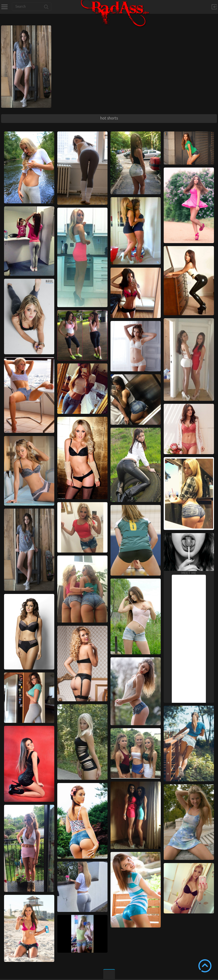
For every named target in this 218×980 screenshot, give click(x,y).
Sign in (214, 7)
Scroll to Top (205, 966)
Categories (4, 7)
